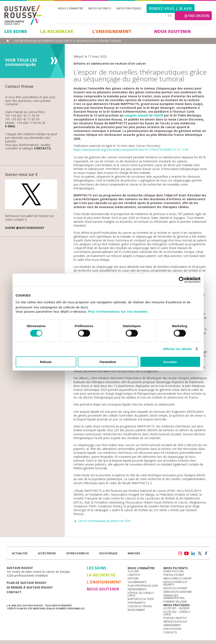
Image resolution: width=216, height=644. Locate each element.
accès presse (47, 553)
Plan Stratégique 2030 (143, 586)
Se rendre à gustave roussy (30, 587)
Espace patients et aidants (175, 583)
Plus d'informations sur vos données (118, 311)
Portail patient (174, 575)
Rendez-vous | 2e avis (170, 9)
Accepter (170, 362)
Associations (172, 629)
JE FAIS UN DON (197, 16)
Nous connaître (71, 8)
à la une (133, 571)
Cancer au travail (140, 606)
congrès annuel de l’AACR (144, 115)
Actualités (20, 553)
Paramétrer (108, 362)
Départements (137, 589)
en (170, 16)
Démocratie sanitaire (178, 592)
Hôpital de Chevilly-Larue (141, 594)
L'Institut (134, 575)
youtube (186, 553)
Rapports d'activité (141, 599)
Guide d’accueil (174, 571)
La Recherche (57, 31)
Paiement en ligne (175, 602)
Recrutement (136, 610)
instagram (180, 553)
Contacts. (43, 148)
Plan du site (25, 609)
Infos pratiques (129, 8)
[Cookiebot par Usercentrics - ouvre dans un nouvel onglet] (182, 280)
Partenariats (136, 603)
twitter (200, 553)
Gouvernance (137, 582)
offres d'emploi (78, 553)
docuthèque (108, 553)
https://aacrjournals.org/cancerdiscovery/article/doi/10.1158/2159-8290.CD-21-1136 (131, 150)
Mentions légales (44, 609)
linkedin (193, 553)
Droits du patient (175, 588)
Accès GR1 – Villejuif (176, 608)
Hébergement (172, 625)
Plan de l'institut (175, 618)
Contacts (170, 632)
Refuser (46, 362)
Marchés (134, 553)
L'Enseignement (112, 31)
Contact (14, 592)
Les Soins (16, 31)
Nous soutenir (172, 31)
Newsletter (165, 555)
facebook (206, 553)
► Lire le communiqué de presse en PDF (102, 521)
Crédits (12, 609)
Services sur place (175, 622)
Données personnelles (70, 609)
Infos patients (100, 8)
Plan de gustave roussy (26, 583)
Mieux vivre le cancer (177, 578)
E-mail (10, 126)
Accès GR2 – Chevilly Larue (177, 613)
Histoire (133, 578)
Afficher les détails (177, 349)
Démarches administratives (174, 597)
